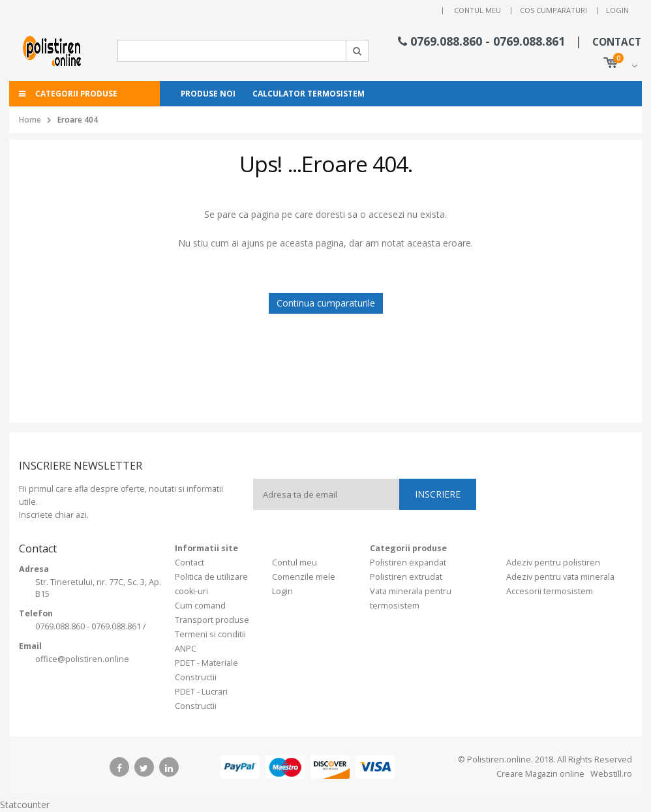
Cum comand (200, 606)
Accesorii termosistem (550, 591)
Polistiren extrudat (406, 577)
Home (30, 120)
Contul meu (477, 10)
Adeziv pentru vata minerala (560, 577)
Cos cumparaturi (553, 10)
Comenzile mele (304, 577)
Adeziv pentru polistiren (553, 563)
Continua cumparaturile (326, 303)
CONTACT (617, 42)
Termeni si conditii (210, 634)
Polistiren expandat (408, 563)
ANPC (186, 649)
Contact (189, 563)
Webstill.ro (610, 774)
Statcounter (25, 804)
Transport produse (212, 620)
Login (617, 10)
